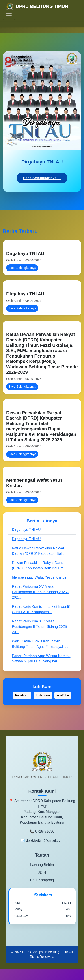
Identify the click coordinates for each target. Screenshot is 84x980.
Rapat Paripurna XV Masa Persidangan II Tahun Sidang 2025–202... (40, 592)
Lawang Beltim (42, 865)
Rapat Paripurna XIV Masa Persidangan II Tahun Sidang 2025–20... (40, 627)
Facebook (22, 695)
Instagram (43, 695)
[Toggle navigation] (9, 15)
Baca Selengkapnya (22, 268)
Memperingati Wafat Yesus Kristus (39, 577)
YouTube (63, 695)
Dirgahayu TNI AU (25, 253)
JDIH (42, 872)
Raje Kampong (42, 880)
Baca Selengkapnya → (42, 178)
